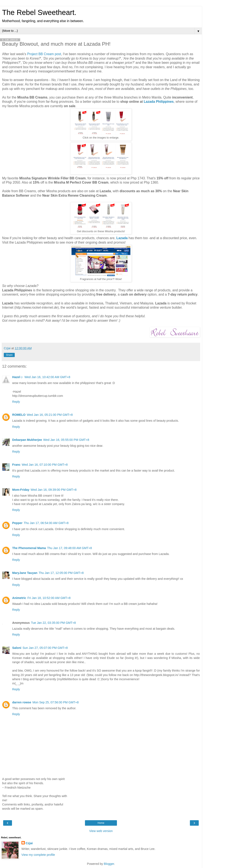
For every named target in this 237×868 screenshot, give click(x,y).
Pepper (17, 523)
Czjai (29, 843)
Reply (16, 402)
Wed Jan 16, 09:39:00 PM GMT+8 (54, 490)
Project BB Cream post (44, 54)
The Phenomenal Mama (29, 548)
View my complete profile (38, 855)
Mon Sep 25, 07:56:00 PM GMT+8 (56, 702)
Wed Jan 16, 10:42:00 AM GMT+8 (47, 377)
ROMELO (19, 415)
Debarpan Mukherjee (27, 440)
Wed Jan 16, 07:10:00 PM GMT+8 (45, 465)
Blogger (109, 864)
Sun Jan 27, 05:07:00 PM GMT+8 (45, 648)
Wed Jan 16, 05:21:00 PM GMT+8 (50, 415)
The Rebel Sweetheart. (39, 12)
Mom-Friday (21, 490)
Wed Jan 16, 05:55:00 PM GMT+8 (66, 440)
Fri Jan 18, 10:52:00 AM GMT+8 (49, 598)
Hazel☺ (18, 377)
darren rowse (22, 702)
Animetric (19, 598)
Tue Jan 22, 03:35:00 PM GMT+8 (53, 623)
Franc (16, 465)
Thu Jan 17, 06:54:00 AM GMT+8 (46, 523)
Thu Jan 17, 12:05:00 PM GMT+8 (61, 573)
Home (101, 823)
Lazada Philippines (159, 102)
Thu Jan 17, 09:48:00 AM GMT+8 (70, 548)
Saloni (17, 648)
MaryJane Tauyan (25, 573)
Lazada (122, 238)
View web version (101, 831)
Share (9, 355)
